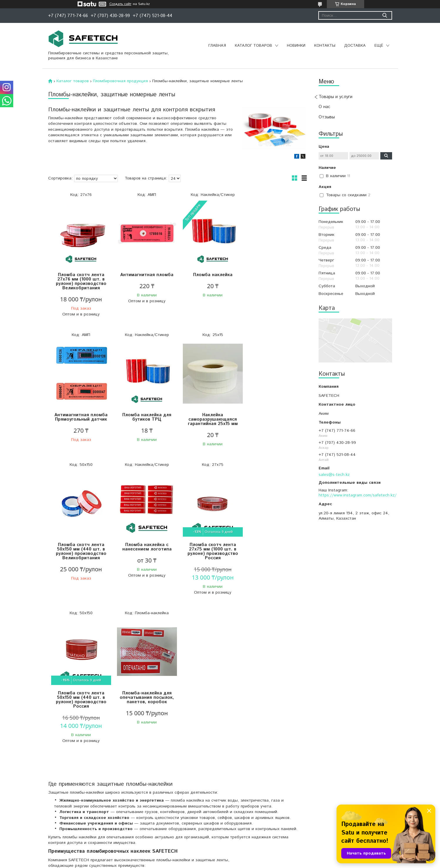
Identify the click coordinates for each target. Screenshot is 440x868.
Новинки (296, 46)
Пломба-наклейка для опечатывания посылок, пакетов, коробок (210, 554)
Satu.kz (246, 857)
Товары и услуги (336, 97)
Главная (217, 46)
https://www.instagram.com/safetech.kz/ (358, 495)
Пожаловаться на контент (230, 862)
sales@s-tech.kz (334, 475)
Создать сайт (120, 4)
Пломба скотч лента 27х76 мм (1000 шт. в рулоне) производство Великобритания (81, 281)
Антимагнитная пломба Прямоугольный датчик (274, 277)
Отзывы (327, 117)
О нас (324, 107)
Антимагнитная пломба (145, 275)
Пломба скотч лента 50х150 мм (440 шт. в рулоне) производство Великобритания (210, 422)
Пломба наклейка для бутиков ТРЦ (80, 417)
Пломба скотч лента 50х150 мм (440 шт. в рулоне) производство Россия (145, 556)
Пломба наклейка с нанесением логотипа (275, 417)
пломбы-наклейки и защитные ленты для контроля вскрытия (160, 806)
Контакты (325, 46)
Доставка (355, 46)
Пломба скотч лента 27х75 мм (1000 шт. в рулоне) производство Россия (81, 556)
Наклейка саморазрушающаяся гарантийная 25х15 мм (145, 419)
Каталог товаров (254, 46)
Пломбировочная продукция (120, 81)
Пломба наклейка (210, 275)
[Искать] (385, 15)
